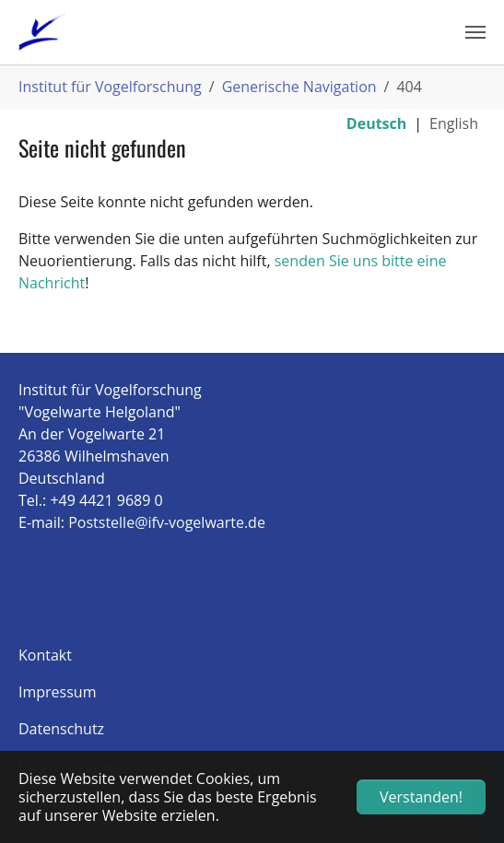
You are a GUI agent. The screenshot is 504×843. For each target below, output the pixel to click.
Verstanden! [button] (421, 797)
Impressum (57, 692)
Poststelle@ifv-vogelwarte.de (167, 522)
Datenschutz (61, 729)
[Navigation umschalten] (475, 32)
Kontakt (45, 655)
